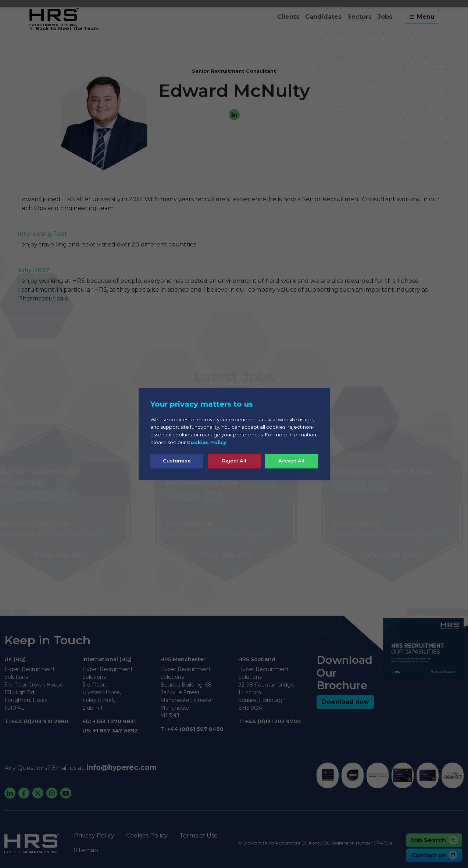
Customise (177, 461)
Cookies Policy (207, 442)
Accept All (291, 461)
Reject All (234, 461)
